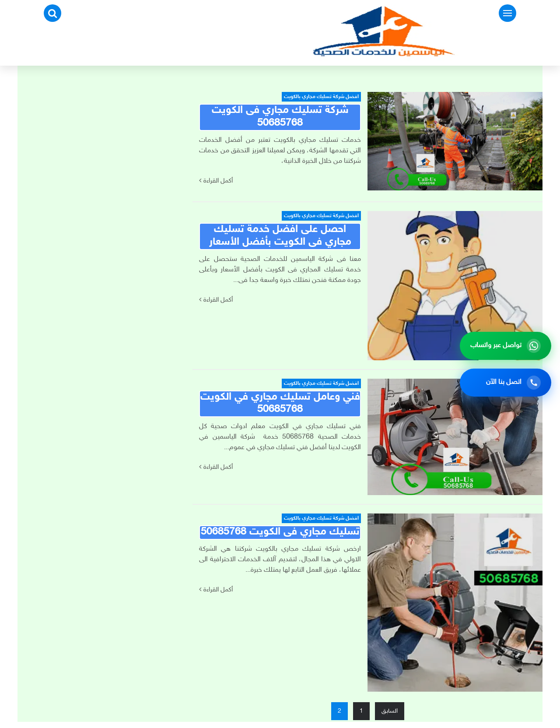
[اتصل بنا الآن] (506, 383)
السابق (390, 711)
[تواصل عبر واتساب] (506, 346)
